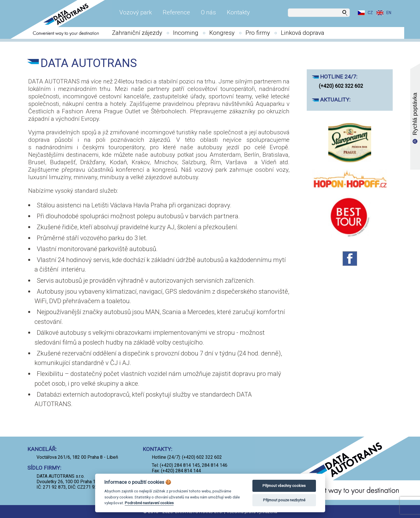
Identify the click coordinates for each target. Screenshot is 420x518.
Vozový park (136, 12)
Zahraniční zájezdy (137, 33)
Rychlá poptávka (415, 114)
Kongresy (222, 33)
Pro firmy (258, 33)
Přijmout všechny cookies (284, 486)
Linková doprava (303, 33)
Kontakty (238, 12)
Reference (176, 12)
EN (389, 13)
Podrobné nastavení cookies (149, 503)
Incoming (186, 33)
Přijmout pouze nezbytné (284, 500)
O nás (208, 12)
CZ (370, 13)
